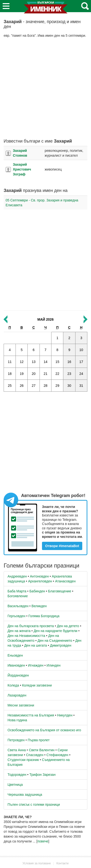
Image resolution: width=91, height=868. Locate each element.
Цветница (15, 785)
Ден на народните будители (55, 631)
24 (81, 374)
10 (81, 350)
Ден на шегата (36, 645)
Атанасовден (65, 581)
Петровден (16, 740)
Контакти (62, 863)
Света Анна (17, 750)
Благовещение (60, 591)
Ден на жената (19, 631)
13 (34, 362)
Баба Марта (17, 591)
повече (43, 841)
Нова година (17, 720)
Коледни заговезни (37, 685)
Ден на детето (68, 626)
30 (69, 386)
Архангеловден (40, 581)
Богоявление (18, 596)
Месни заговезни (21, 705)
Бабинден (37, 591)
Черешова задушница (25, 795)
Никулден (65, 715)
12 (22, 362)
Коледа (13, 685)
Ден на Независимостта (26, 636)
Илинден (54, 665)
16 (69, 362)
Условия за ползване (37, 863)
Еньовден (15, 655)
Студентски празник (23, 760)
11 (10, 362)
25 (10, 386)
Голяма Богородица (44, 616)
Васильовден (18, 606)
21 (46, 374)
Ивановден (16, 665)
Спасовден (35, 755)
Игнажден (36, 665)
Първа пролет (39, 740)
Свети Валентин (42, 750)
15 (58, 362)
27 (34, 386)
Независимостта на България (31, 715)
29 (58, 386)
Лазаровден (17, 695)
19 (22, 374)
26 (22, 386)
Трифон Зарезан (42, 775)
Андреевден (17, 576)
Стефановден (57, 755)
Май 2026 (45, 319)
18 (10, 374)
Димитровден (61, 645)
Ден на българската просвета (31, 626)
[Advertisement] (45, 88)
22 (58, 374)
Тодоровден (17, 775)
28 (46, 386)
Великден (39, 606)
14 (46, 362)
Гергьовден (16, 616)
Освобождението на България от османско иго (44, 730)
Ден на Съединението (55, 641)
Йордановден (18, 675)
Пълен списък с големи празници (34, 805)
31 (81, 386)
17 (81, 362)
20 (34, 374)
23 (69, 374)
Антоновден (39, 576)
